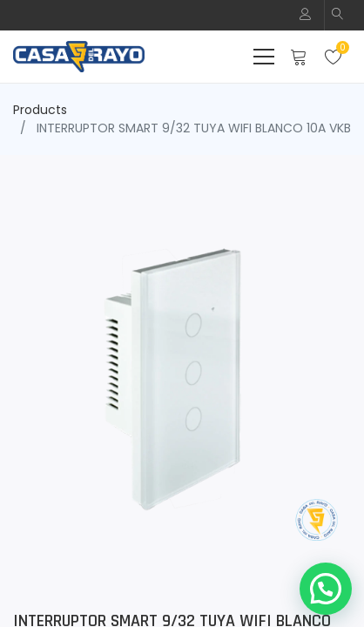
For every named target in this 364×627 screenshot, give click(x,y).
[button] (338, 15)
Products (40, 110)
